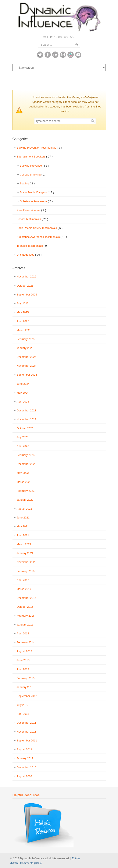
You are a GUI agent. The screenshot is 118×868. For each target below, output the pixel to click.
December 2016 (27, 598)
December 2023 (27, 410)
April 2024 (23, 402)
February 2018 (26, 571)
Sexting (27, 184)
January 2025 (25, 348)
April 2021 (23, 535)
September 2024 (27, 375)
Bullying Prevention (35, 166)
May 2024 (23, 393)
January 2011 (25, 758)
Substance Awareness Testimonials (42, 237)
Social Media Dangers (37, 192)
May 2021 (23, 526)
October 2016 (25, 607)
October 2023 (25, 428)
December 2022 (27, 464)
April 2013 (23, 669)
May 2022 (23, 473)
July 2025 (23, 303)
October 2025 (25, 286)
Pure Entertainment (31, 210)
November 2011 (27, 732)
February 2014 (26, 642)
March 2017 (24, 589)
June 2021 (23, 518)
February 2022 (26, 491)
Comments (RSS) (31, 863)
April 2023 (23, 446)
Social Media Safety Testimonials (40, 228)
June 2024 (23, 384)
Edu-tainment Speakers (35, 157)
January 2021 (25, 553)
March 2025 (24, 330)
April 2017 (23, 580)
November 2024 (27, 366)
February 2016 (26, 616)
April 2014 (23, 633)
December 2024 (27, 357)
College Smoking (33, 175)
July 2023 (23, 437)
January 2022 (25, 500)
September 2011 (27, 741)
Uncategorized (29, 255)
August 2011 (24, 749)
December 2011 (27, 723)
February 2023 (26, 455)
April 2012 (23, 714)
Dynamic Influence (59, 17)
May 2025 (23, 312)
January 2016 (25, 625)
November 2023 (27, 419)
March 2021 (24, 544)
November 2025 (27, 277)
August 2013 (24, 651)
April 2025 (23, 321)
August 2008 (24, 776)
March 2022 (24, 482)
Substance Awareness (36, 201)
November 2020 (27, 562)
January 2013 (25, 687)
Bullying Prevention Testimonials (39, 148)
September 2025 (27, 295)
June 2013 (23, 660)
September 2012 (27, 696)
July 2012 (23, 705)
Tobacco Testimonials (33, 246)
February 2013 (26, 678)
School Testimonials (33, 219)
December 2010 (27, 767)
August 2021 (24, 509)
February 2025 (26, 339)
